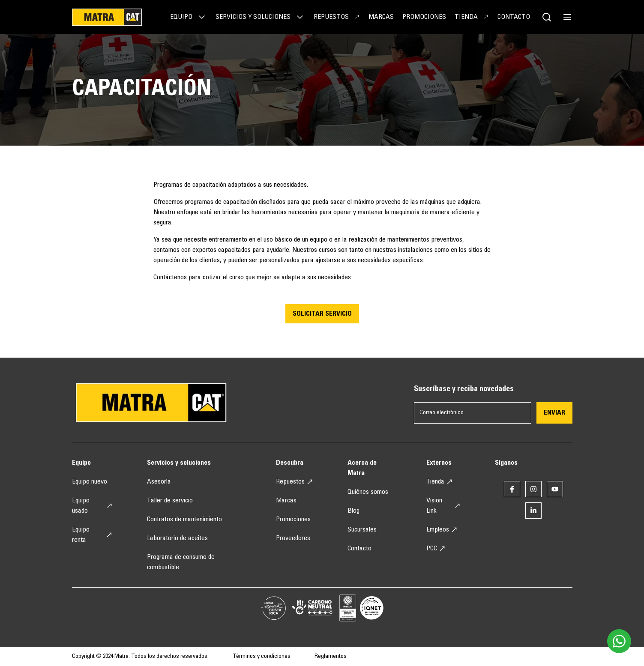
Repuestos (337, 17)
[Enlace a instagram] (533, 489)
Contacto (514, 17)
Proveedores (293, 538)
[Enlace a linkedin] (533, 511)
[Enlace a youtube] (555, 489)
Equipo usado (92, 506)
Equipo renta (92, 535)
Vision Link (443, 506)
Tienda (472, 17)
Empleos (442, 530)
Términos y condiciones (262, 657)
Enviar (554, 413)
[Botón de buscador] (547, 17)
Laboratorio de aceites (177, 538)
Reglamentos (331, 657)
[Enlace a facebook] (512, 489)
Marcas (381, 17)
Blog (353, 511)
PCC (436, 549)
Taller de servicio (170, 501)
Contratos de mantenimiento (184, 520)
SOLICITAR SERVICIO (322, 314)
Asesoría (159, 482)
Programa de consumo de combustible (181, 562)
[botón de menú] (567, 17)
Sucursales (362, 530)
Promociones (424, 17)
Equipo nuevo (90, 482)
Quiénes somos (368, 492)
